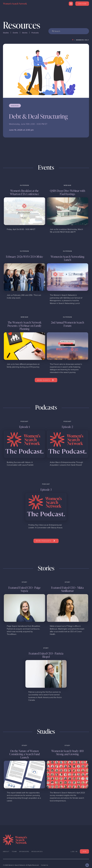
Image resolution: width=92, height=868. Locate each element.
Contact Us (45, 865)
